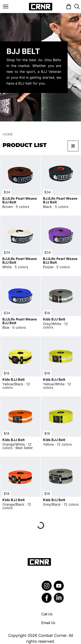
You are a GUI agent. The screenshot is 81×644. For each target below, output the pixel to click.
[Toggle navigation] (6, 7)
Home (8, 134)
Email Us (48, 623)
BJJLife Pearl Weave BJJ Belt (20, 200)
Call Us (47, 614)
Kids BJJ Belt (54, 319)
